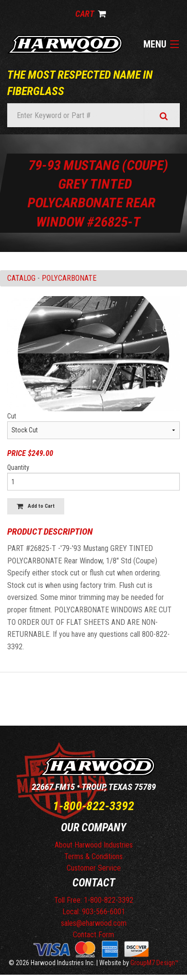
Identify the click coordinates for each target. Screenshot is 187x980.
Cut (12, 416)
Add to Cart (36, 506)
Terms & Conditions (93, 856)
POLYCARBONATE (69, 278)
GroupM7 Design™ (155, 963)
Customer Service (94, 868)
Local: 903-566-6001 (94, 912)
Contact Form (93, 935)
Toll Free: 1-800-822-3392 (94, 900)
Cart (91, 14)
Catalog (21, 278)
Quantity (18, 467)
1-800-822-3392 (93, 806)
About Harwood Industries (94, 845)
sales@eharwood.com (94, 923)
